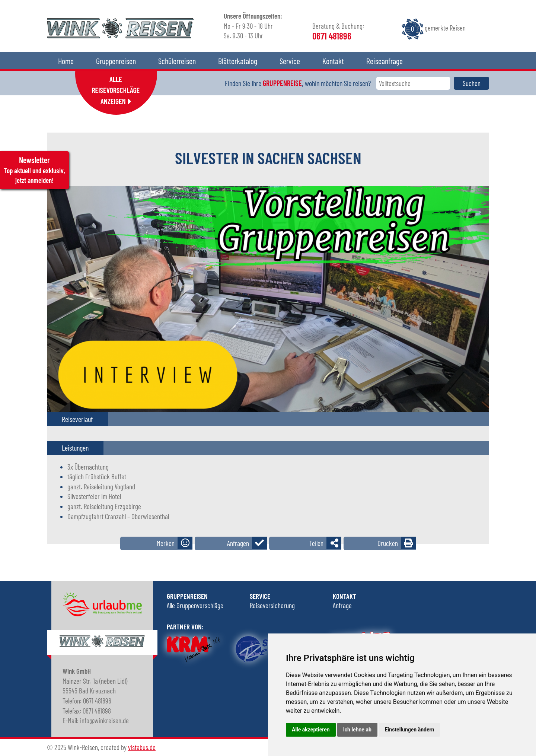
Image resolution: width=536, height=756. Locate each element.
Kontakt (333, 61)
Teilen (316, 543)
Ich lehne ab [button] (357, 730)
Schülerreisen (177, 61)
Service (290, 61)
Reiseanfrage (385, 61)
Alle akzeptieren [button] (311, 730)
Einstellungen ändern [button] (410, 730)
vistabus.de (142, 747)
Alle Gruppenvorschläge (195, 605)
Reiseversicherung (272, 605)
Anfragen (238, 543)
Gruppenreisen (116, 61)
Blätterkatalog (238, 61)
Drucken (388, 543)
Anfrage (342, 605)
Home (66, 61)
